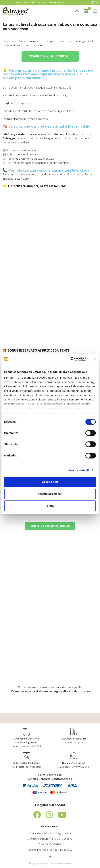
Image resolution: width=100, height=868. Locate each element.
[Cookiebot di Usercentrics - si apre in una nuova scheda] (71, 359)
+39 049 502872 (80, 767)
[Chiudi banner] (95, 359)
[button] (50, 56)
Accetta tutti (50, 482)
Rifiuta (50, 506)
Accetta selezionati (50, 494)
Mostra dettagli (79, 470)
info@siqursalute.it (40, 839)
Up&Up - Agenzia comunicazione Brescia (51, 863)
